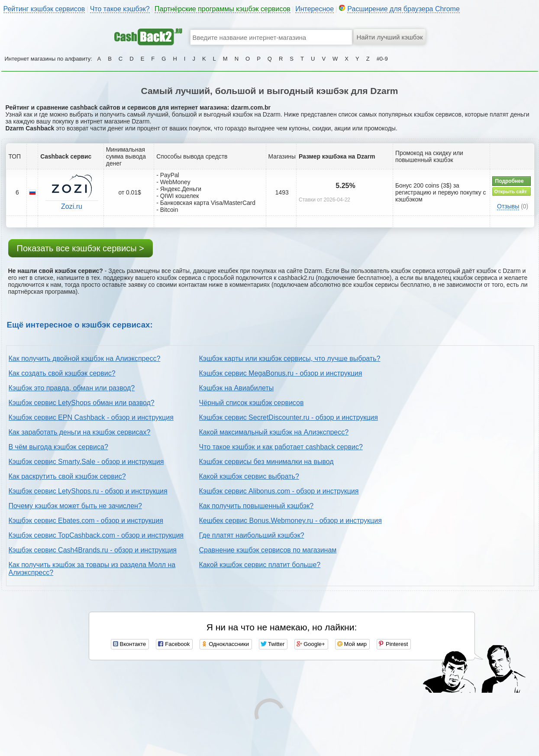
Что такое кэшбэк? (120, 9)
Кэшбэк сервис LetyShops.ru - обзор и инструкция (88, 491)
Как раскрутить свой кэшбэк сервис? (67, 476)
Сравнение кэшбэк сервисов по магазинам (268, 550)
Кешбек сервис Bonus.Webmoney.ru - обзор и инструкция (290, 521)
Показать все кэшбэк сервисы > (81, 248)
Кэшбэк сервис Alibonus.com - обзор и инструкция (279, 491)
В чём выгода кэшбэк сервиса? (58, 447)
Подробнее (510, 181)
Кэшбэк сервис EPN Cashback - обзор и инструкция (91, 417)
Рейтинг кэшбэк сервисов (44, 9)
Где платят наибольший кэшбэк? (252, 535)
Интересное (315, 9)
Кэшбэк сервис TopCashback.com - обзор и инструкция (96, 535)
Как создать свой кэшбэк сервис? (62, 373)
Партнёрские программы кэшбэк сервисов (223, 9)
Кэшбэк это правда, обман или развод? (72, 388)
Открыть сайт (511, 191)
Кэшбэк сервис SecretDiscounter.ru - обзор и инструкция (289, 417)
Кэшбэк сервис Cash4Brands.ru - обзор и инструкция (93, 550)
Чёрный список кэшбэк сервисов (252, 403)
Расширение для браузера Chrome (403, 9)
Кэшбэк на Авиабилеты (237, 388)
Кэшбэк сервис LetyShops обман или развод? (82, 403)
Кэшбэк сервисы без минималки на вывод (266, 462)
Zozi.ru (72, 206)
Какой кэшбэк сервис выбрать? (249, 476)
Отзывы (508, 206)
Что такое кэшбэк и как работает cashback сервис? (281, 447)
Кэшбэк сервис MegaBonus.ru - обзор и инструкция (281, 373)
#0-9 (382, 59)
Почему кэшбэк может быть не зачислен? (75, 506)
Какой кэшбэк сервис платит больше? (260, 565)
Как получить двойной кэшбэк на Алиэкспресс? (85, 359)
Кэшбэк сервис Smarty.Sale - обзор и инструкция (86, 462)
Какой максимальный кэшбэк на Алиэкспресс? (274, 432)
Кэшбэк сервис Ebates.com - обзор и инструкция (86, 521)
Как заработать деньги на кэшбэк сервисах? (80, 432)
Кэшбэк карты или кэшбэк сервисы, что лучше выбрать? (290, 359)
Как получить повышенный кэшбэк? (257, 506)
